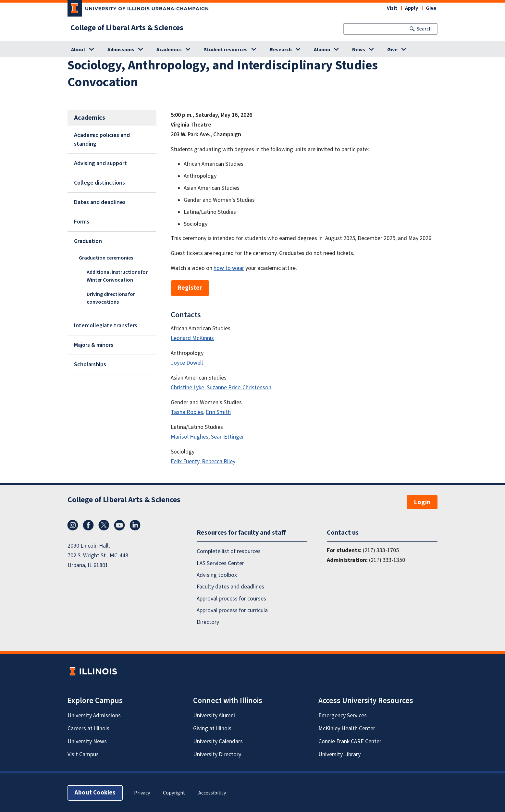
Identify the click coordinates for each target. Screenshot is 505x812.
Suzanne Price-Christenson (239, 388)
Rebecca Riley (219, 461)
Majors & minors (94, 345)
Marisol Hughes (190, 437)
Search (424, 29)
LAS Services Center (220, 563)
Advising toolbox (217, 575)
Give (431, 8)
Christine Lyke (187, 388)
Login (422, 502)
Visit (392, 8)
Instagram (73, 525)
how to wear (229, 268)
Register (190, 288)
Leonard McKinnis (192, 338)
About (78, 50)
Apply (412, 8)
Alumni (322, 50)
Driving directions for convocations (111, 298)
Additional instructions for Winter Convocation (117, 276)
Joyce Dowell (187, 363)
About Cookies (95, 792)
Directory (208, 622)
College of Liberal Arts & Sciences (127, 28)
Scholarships (90, 364)
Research (281, 50)
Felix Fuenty (185, 461)
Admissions (121, 50)
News (359, 50)
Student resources (226, 50)
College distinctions (99, 183)
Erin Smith (218, 412)
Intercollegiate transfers (106, 326)
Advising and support (100, 163)
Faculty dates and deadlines (230, 587)
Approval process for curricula (232, 610)
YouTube (119, 525)
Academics (169, 50)
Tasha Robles (187, 412)
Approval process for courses (231, 598)
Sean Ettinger (228, 437)
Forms (82, 222)
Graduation (88, 241)
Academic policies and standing (102, 139)
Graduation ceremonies (106, 258)
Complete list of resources (229, 551)
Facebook (88, 525)
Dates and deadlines (100, 202)
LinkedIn (135, 525)
